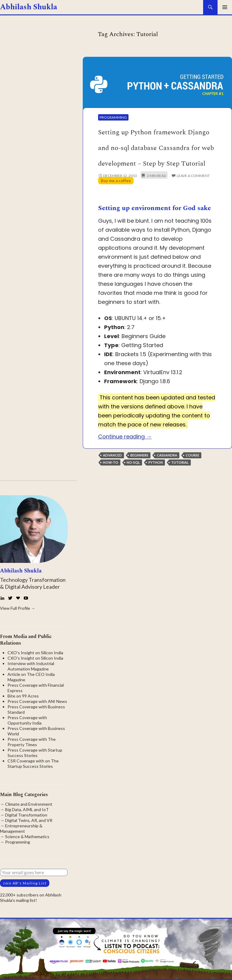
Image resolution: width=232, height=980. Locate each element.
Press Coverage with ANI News (37, 701)
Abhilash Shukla (29, 7)
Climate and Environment (29, 804)
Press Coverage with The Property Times (32, 742)
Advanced (112, 455)
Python (156, 462)
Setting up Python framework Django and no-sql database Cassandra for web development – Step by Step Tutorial (156, 148)
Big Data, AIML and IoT (27, 809)
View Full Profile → (18, 608)
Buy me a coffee (116, 181)
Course (192, 455)
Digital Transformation (26, 815)
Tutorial (180, 462)
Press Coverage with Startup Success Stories (35, 753)
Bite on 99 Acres (23, 696)
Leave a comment (193, 176)
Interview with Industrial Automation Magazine (31, 666)
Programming (113, 117)
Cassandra (167, 455)
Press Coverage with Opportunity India (27, 720)
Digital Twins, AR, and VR (29, 820)
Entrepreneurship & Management (21, 828)
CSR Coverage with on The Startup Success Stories (33, 763)
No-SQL (133, 462)
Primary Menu (225, 7)
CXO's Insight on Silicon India (35, 653)
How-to (111, 462)
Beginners (139, 455)
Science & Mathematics (27, 837)
